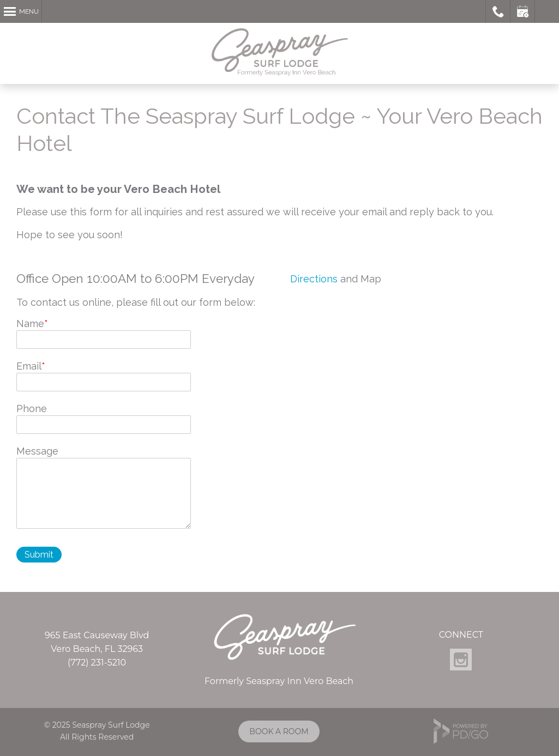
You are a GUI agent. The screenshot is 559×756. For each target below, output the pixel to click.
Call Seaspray (498, 11)
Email (29, 366)
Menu (29, 11)
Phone (32, 409)
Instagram (461, 660)
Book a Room (523, 11)
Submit (39, 555)
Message (37, 451)
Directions (314, 279)
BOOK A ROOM (279, 731)
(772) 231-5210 (97, 663)
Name (30, 323)
